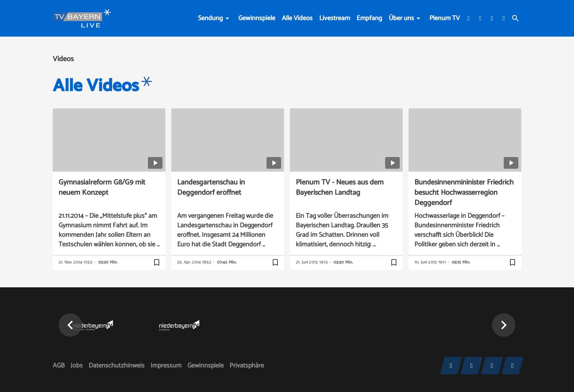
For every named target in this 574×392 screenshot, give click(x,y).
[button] (70, 325)
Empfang (369, 18)
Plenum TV (445, 18)
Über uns (401, 18)
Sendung (210, 18)
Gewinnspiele (257, 18)
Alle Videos (297, 18)
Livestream (335, 18)
